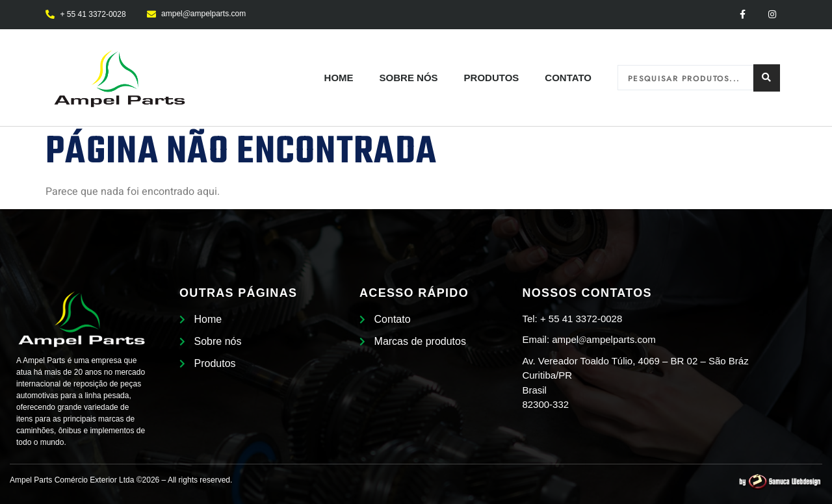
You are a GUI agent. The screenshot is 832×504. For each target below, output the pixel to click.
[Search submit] (767, 78)
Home (339, 78)
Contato (568, 78)
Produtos (492, 78)
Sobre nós (409, 78)
